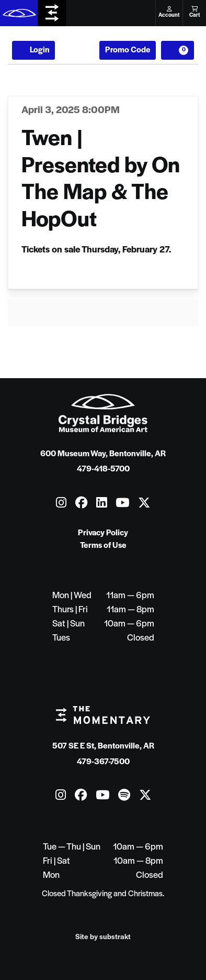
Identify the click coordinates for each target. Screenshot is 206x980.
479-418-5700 (103, 469)
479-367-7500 (103, 762)
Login (33, 50)
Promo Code (128, 50)
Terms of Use (103, 546)
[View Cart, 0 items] (178, 50)
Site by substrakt (103, 937)
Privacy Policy (103, 533)
